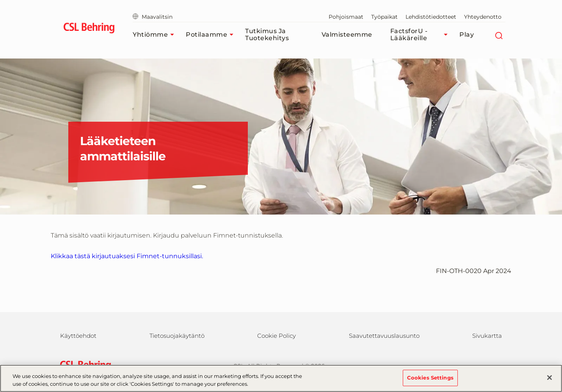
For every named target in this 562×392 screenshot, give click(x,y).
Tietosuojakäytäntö (177, 336)
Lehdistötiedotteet (431, 17)
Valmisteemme (347, 35)
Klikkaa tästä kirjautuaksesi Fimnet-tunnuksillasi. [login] (127, 256)
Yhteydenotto (483, 17)
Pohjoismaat (346, 17)
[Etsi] (499, 35)
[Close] (550, 382)
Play (467, 35)
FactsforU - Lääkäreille (421, 35)
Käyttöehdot (78, 336)
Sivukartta (487, 336)
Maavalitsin (153, 17)
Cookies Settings (430, 382)
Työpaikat (384, 17)
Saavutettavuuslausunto (384, 336)
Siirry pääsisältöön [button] (0, 0)
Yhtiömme (155, 35)
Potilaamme (212, 35)
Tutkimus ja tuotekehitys (267, 35)
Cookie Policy (277, 336)
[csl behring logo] (84, 365)
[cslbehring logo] (89, 29)
